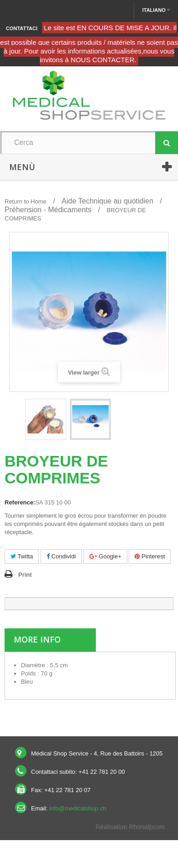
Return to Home (26, 201)
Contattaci (22, 28)
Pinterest (150, 556)
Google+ (105, 556)
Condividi (61, 556)
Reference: (20, 502)
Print (25, 575)
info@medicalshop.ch (78, 808)
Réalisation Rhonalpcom (130, 827)
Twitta (22, 556)
